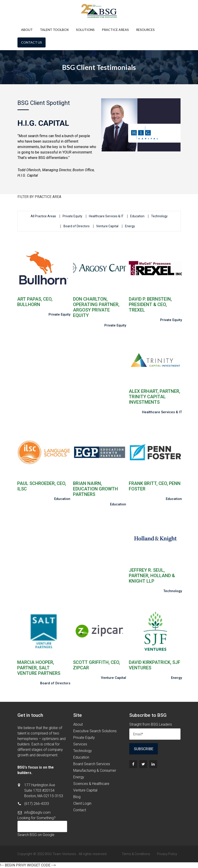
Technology (159, 216)
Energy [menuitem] (79, 777)
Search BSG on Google (36, 835)
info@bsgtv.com (37, 812)
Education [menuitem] (81, 757)
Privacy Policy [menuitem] (167, 854)
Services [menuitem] (80, 744)
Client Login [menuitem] (82, 803)
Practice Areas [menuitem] (115, 30)
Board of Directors (77, 226)
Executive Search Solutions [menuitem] (95, 731)
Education (137, 216)
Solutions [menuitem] (85, 30)
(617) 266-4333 (37, 804)
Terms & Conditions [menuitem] (136, 854)
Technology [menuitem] (83, 751)
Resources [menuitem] (145, 30)
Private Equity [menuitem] (84, 738)
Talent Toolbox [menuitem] (54, 30)
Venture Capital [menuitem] (85, 790)
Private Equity (72, 216)
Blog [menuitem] (77, 797)
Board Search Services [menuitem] (92, 764)
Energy (130, 226)
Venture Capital (107, 226)
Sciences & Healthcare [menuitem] (91, 784)
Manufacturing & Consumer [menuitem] (95, 770)
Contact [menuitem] (80, 810)
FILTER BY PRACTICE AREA (39, 197)
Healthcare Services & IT (106, 216)
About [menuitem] (27, 30)
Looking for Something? (37, 818)
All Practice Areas (43, 216)
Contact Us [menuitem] (32, 42)
